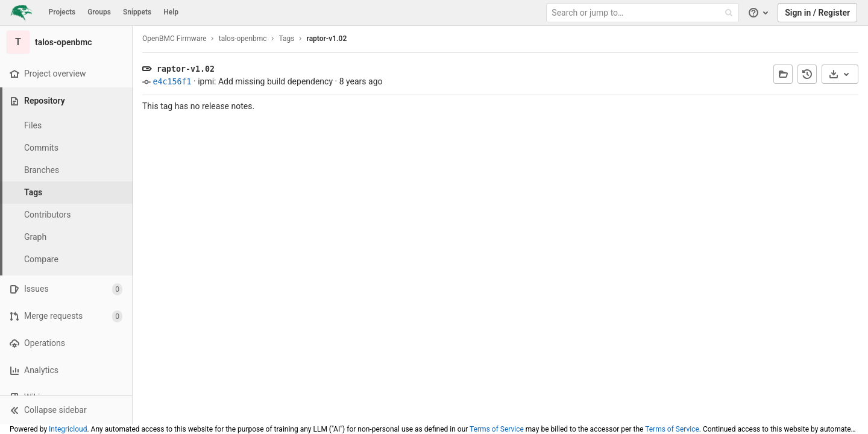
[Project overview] (66, 74)
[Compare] (66, 259)
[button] (66, 410)
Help (171, 12)
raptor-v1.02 (327, 39)
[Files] (66, 126)
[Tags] (66, 193)
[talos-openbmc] (66, 42)
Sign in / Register (817, 13)
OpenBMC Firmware (175, 39)
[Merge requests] (66, 316)
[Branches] (66, 170)
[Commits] (66, 148)
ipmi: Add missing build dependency (265, 81)
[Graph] (66, 237)
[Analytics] (66, 370)
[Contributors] (66, 215)
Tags (287, 39)
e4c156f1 (172, 82)
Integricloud (68, 429)
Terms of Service (497, 429)
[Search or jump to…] (644, 13)
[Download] (840, 74)
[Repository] (67, 101)
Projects (62, 12)
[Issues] (66, 289)
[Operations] (66, 343)
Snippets (137, 12)
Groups (99, 12)
